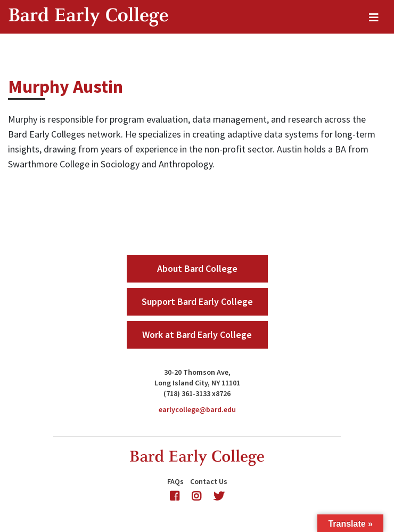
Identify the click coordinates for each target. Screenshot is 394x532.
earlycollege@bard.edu (197, 409)
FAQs (175, 481)
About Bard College (197, 268)
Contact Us (209, 481)
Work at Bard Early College (197, 334)
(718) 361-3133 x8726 (197, 393)
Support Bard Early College (197, 301)
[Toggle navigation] (374, 17)
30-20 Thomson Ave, (197, 372)
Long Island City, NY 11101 (197, 383)
